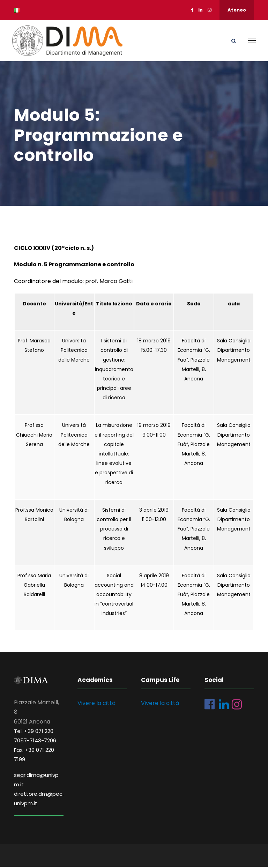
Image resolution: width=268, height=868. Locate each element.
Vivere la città (96, 704)
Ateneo (237, 10)
